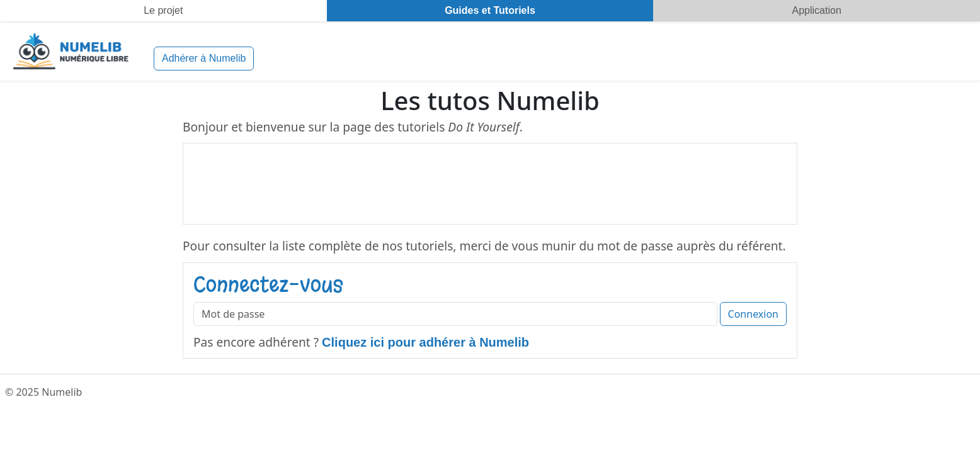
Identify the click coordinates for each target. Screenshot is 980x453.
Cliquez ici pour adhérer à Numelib (425, 342)
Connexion (753, 314)
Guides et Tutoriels (490, 10)
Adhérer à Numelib (204, 58)
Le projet (163, 10)
